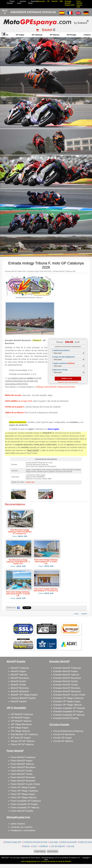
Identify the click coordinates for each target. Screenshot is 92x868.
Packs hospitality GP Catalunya (26, 801)
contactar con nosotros (22, 827)
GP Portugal (71, 35)
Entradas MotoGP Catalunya (67, 668)
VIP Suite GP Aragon (21, 738)
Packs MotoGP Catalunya (23, 757)
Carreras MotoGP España (23, 698)
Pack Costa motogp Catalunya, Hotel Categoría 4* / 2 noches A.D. (46, 562)
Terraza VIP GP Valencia (23, 741)
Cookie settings (40, 851)
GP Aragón (20, 35)
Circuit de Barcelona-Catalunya (68, 731)
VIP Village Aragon (20, 728)
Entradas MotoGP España (66, 718)
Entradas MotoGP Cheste (66, 685)
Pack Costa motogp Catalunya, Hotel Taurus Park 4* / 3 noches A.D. (18, 594)
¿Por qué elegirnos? (58, 846)
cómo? (35, 846)
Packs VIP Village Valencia (24, 797)
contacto (87, 35)
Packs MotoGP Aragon (22, 761)
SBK (61, 1)
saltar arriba (88, 856)
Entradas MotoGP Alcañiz (66, 681)
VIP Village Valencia (20, 731)
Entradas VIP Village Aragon (67, 701)
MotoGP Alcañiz (18, 681)
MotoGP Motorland (20, 691)
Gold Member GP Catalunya (24, 734)
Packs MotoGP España (22, 811)
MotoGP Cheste (18, 685)
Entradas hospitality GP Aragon (68, 711)
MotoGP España (19, 701)
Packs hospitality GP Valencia (25, 808)
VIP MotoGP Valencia (21, 721)
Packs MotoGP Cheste (22, 774)
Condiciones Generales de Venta (35, 842)
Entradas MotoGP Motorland (67, 691)
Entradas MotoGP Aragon (66, 671)
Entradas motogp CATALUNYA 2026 (39, 271)
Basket (47, 30)
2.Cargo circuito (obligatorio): (64, 357)
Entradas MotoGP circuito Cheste (69, 695)
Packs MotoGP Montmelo (23, 777)
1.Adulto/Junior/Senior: (61, 350)
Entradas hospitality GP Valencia (69, 715)
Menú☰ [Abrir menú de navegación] (5, 12)
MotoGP (55, 1)
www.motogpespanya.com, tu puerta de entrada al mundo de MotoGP (46, 861)
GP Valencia (55, 35)
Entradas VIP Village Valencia (68, 705)
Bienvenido (41, 1)
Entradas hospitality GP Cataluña (69, 708)
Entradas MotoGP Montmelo (67, 688)
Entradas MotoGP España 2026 (70, 3)
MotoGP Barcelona (20, 678)
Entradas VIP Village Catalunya (68, 698)
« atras (76, 614)
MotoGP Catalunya (20, 668)
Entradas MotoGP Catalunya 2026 (64, 271)
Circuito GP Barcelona (64, 734)
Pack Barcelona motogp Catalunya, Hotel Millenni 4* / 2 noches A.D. (18, 562)
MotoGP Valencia (19, 675)
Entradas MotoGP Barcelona (67, 678)
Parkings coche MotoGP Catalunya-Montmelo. (56, 387)
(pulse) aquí (30, 482)
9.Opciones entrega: (60, 370)
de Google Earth (19, 401)
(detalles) (71, 363)
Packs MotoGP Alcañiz (22, 771)
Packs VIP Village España (23, 787)
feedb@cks (44, 846)
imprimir (84, 614)
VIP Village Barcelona (21, 724)
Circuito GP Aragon (63, 738)
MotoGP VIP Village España (24, 695)
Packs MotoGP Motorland (23, 781)
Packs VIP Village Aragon (23, 794)
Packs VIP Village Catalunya (24, 791)
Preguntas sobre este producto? (68, 382)
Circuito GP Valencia (63, 741)
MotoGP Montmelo (20, 688)
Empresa (26, 846)
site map (71, 846)
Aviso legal (54, 842)
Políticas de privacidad (68, 842)
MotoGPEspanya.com (49, 858)
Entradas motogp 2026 (13, 842)
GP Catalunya (37, 35)
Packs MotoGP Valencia (22, 764)
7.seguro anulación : (64, 363)
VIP (48, 1)
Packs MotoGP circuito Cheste (25, 784)
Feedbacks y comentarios (23, 830)
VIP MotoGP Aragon (20, 718)
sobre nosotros (18, 824)
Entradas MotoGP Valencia (66, 675)
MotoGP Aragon (18, 671)
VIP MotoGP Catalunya (22, 714)
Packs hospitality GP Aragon (24, 804)
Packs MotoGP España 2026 (79, 4)
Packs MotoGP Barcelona (23, 767)
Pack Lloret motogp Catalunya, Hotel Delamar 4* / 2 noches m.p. (46, 590)
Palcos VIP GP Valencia (22, 744)
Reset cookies (53, 851)
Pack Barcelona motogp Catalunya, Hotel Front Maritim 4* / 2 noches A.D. (20, 532)
